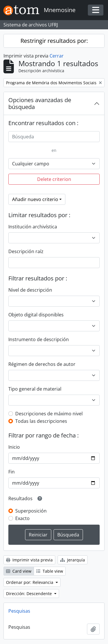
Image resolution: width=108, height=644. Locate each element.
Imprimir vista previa (29, 560)
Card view (19, 571)
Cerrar (57, 56)
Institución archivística (33, 227)
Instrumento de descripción (39, 339)
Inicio (14, 447)
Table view (50, 571)
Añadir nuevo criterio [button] (35, 199)
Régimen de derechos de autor (42, 364)
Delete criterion (54, 179)
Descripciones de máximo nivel (49, 414)
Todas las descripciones (41, 421)
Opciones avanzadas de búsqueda (40, 103)
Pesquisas (19, 611)
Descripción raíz (26, 251)
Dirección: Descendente (30, 594)
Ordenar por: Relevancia (30, 582)
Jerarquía (73, 560)
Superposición (31, 511)
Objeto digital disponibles (36, 315)
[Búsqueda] (54, 137)
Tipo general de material (35, 389)
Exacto (22, 518)
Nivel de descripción (30, 290)
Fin (12, 472)
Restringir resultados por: (54, 41)
